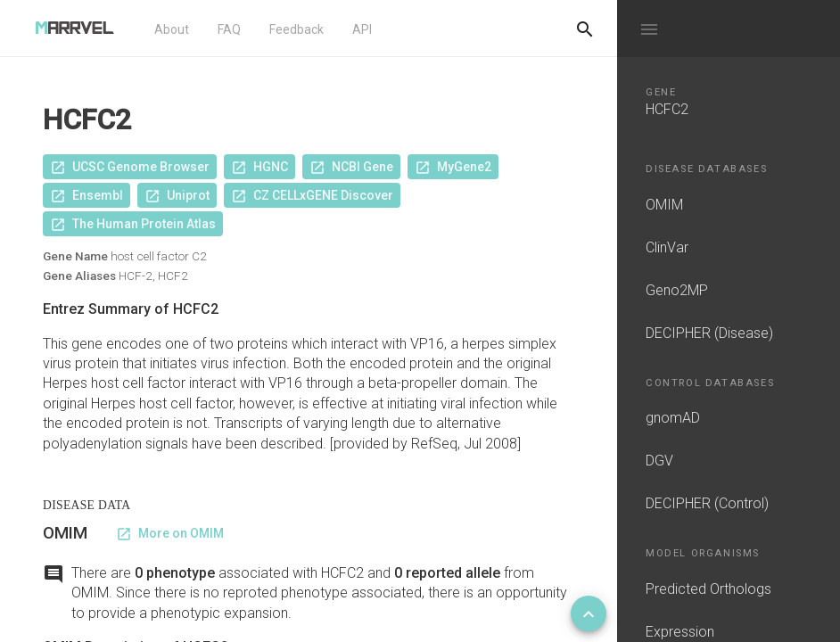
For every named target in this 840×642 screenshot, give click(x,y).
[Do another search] (585, 29)
